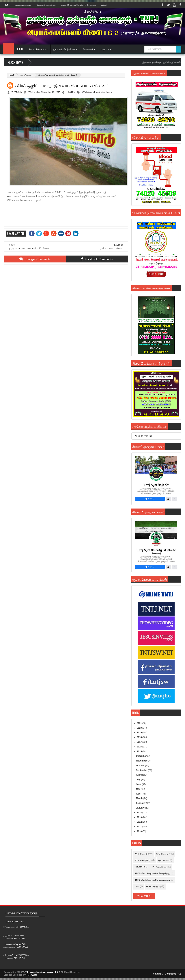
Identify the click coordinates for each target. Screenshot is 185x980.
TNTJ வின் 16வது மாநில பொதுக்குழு (152, 880)
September (142, 770)
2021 (140, 723)
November (142, 761)
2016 (140, 747)
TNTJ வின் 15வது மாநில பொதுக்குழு (152, 873)
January (141, 808)
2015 (140, 751)
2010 (140, 831)
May (139, 789)
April (139, 794)
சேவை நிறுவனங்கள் (46, 5)
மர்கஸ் (104, 5)
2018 (140, 737)
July (139, 780)
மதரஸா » (106, 49)
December (142, 756)
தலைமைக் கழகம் (23, 5)
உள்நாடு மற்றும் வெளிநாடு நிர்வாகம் (78, 5)
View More (144, 896)
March (140, 798)
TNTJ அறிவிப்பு (159, 867)
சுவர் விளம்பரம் (26, 75)
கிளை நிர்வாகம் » (38, 49)
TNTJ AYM (31, 975)
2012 (140, 822)
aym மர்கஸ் (163, 860)
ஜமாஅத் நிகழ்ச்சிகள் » (65, 49)
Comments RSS (173, 974)
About (20, 49)
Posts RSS (157, 974)
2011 (140, 827)
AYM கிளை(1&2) (142, 860)
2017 (140, 742)
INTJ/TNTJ (140, 867)
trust (137, 886)
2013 (140, 817)
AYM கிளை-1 (88, 92)
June (139, 784)
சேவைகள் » (89, 49)
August (140, 775)
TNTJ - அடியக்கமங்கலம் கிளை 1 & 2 (41, 972)
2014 (140, 813)
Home (7, 5)
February (141, 803)
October (141, 766)
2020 (140, 728)
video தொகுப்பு (154, 886)
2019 (140, 732)
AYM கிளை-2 (162, 854)
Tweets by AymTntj (143, 436)
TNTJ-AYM (17, 92)
